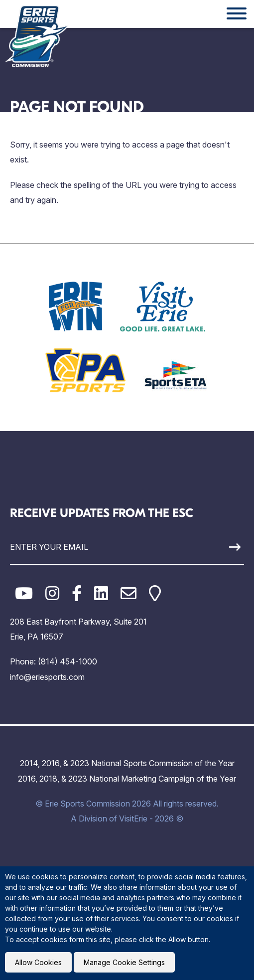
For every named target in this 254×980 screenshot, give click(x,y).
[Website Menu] (237, 14)
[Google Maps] (155, 593)
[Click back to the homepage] (37, 36)
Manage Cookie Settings (124, 962)
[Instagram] (52, 593)
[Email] (128, 593)
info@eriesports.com (47, 677)
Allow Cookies (38, 962)
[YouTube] (24, 593)
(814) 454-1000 (67, 661)
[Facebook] (77, 593)
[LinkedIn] (101, 593)
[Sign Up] (214, 547)
